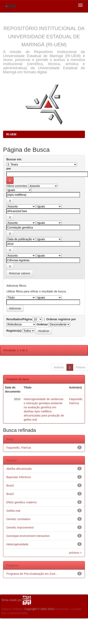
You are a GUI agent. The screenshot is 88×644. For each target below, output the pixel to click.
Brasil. (10, 486)
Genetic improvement (20, 527)
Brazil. (10, 494)
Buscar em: (14, 159)
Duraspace (62, 609)
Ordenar (42, 324)
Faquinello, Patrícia (19, 448)
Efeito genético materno (22, 502)
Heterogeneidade (17, 544)
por (9, 169)
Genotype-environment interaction (28, 536)
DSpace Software (12, 609)
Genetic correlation (18, 519)
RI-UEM (11, 134)
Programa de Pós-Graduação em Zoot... (32, 574)
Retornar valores (20, 273)
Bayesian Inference (19, 477)
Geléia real (13, 511)
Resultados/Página (19, 319)
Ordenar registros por (61, 319)
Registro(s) (14, 331)
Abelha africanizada (19, 469)
